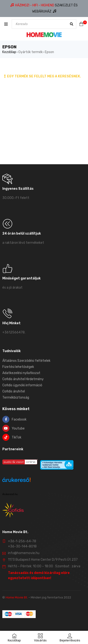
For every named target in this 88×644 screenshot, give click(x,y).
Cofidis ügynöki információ (22, 385)
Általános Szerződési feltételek (26, 361)
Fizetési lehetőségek (18, 367)
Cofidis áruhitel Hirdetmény (23, 379)
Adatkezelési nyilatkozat (21, 373)
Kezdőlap (9, 52)
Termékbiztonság (16, 398)
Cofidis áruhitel (14, 391)
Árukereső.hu (10, 494)
